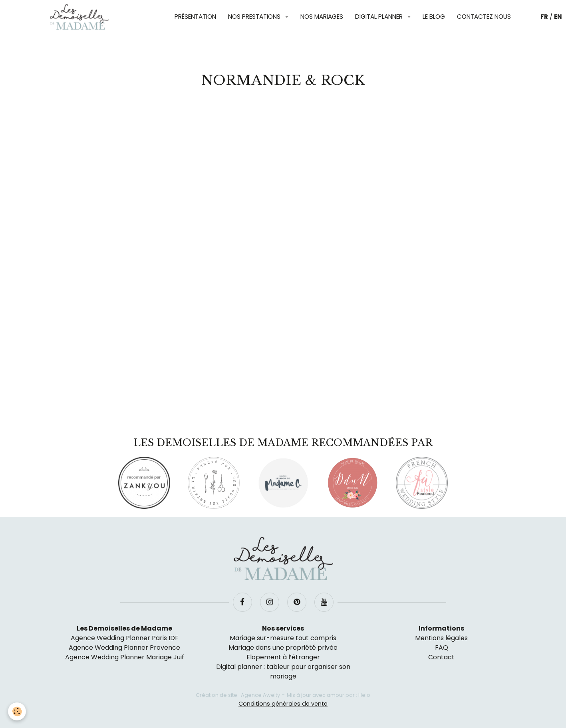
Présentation (195, 17)
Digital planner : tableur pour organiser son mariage (283, 671)
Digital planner (380, 17)
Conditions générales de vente (283, 704)
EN (558, 17)
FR (544, 17)
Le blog (434, 17)
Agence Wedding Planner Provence (124, 648)
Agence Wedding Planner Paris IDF (125, 638)
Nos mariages (322, 17)
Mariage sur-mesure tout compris (283, 638)
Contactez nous (484, 17)
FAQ (442, 648)
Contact (441, 657)
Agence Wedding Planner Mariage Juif (125, 657)
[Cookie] (17, 711)
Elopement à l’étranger (283, 657)
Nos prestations (255, 17)
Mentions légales (441, 638)
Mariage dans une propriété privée (283, 648)
